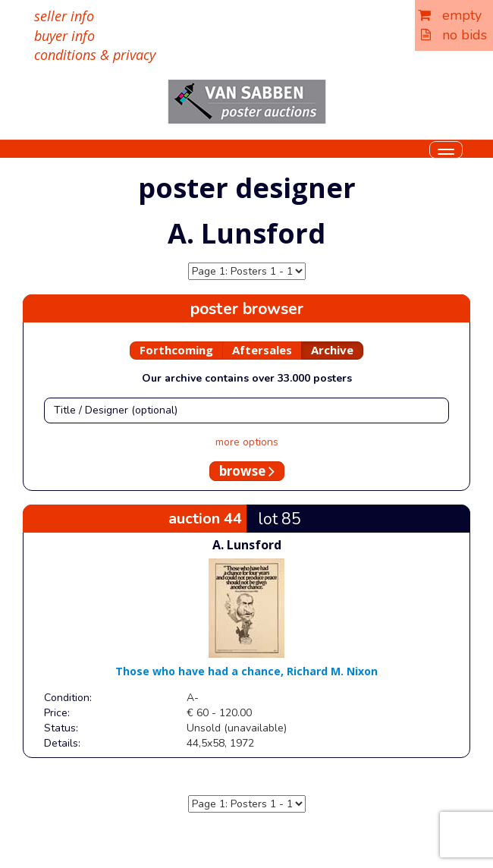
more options (247, 442)
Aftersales (262, 350)
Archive (332, 350)
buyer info (64, 36)
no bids (454, 35)
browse (247, 471)
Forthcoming (176, 350)
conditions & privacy (95, 55)
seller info (64, 16)
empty (450, 15)
